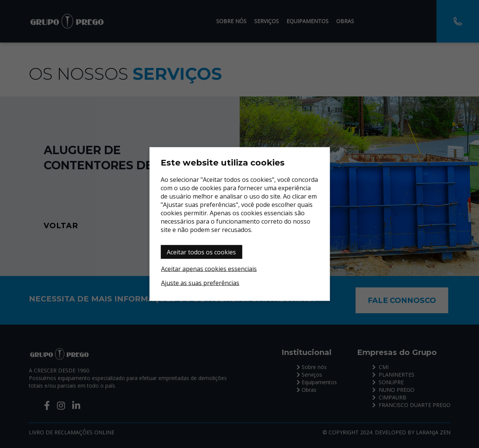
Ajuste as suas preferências (200, 283)
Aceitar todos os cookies (201, 252)
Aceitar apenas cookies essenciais (209, 269)
